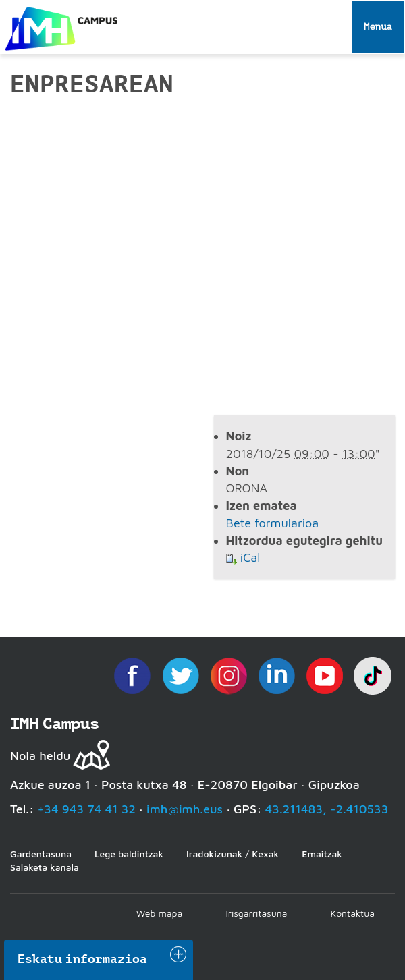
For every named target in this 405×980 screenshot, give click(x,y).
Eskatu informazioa (82, 959)
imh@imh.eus (185, 809)
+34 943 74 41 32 (86, 809)
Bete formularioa (273, 523)
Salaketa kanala (45, 867)
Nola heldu (40, 756)
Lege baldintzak (129, 854)
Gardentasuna (41, 854)
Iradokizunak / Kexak (233, 854)
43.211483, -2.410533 (327, 809)
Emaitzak (322, 854)
